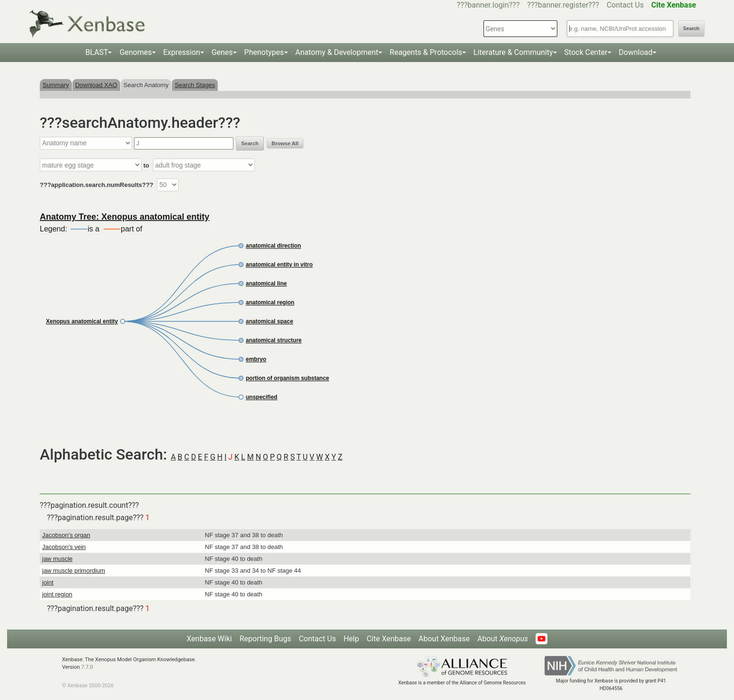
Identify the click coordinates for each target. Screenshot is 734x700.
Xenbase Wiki (209, 639)
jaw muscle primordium (74, 571)
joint (48, 582)
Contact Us (625, 5)
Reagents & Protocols (426, 52)
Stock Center (586, 52)
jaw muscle (57, 559)
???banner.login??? (488, 5)
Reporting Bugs (265, 639)
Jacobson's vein (64, 547)
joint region (57, 594)
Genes (222, 52)
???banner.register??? (563, 5)
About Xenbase (444, 639)
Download (636, 52)
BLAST (97, 52)
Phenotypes (264, 52)
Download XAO (96, 85)
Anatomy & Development (337, 52)
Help (351, 639)
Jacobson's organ (66, 535)
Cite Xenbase (389, 639)
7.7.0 (87, 667)
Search (691, 29)
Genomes (135, 52)
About (503, 639)
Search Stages (195, 85)
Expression (182, 52)
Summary (56, 85)
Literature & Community (513, 52)
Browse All (285, 143)
